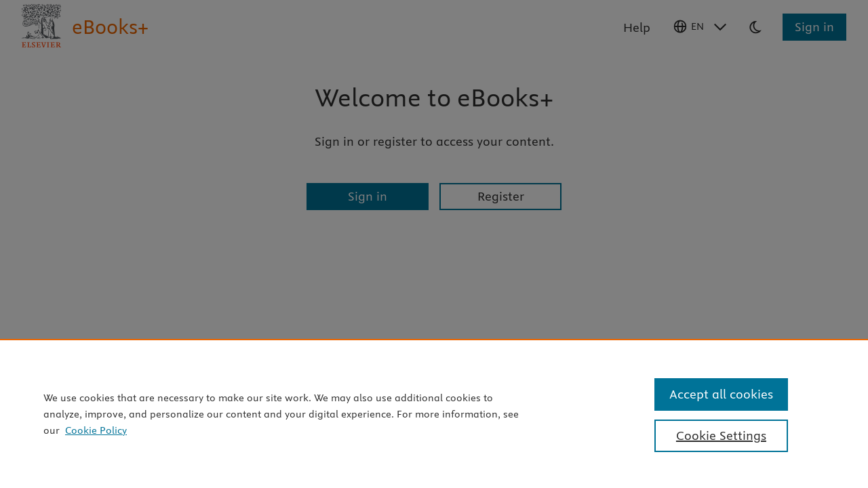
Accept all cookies (721, 394)
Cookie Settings (721, 435)
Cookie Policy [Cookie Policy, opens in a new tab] (96, 430)
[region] (434, 413)
